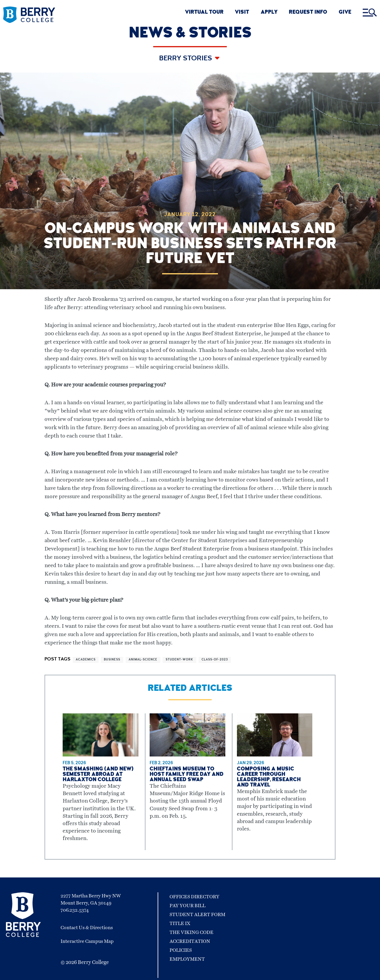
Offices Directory (194, 897)
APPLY (269, 13)
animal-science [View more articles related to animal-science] (143, 660)
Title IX (180, 924)
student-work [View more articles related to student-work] (179, 660)
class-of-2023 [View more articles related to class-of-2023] (215, 660)
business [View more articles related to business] (112, 660)
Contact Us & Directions (87, 928)
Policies (181, 950)
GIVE (345, 13)
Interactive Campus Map (87, 941)
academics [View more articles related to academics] (86, 660)
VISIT (242, 13)
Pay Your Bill (187, 906)
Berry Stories (186, 59)
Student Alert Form (197, 915)
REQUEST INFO (308, 13)
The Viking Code (191, 932)
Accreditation (190, 941)
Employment (187, 959)
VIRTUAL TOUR (204, 13)
